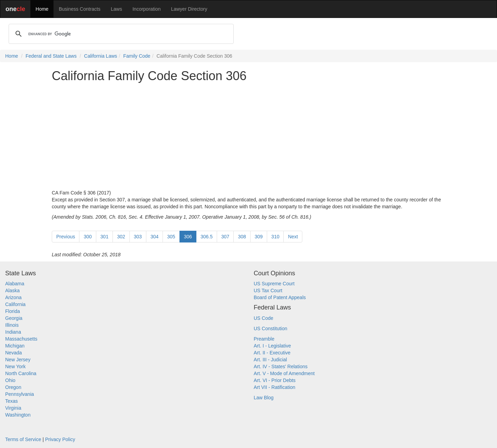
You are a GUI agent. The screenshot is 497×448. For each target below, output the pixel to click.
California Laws (101, 56)
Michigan (15, 346)
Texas (12, 401)
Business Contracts (80, 9)
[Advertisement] (248, 136)
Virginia (13, 408)
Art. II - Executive (272, 353)
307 (225, 237)
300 (87, 237)
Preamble (264, 339)
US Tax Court (268, 290)
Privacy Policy (60, 439)
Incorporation (147, 9)
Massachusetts (21, 339)
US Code (264, 318)
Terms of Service (23, 439)
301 (104, 237)
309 (259, 237)
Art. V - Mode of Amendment (284, 373)
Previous (66, 237)
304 (154, 237)
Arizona (13, 297)
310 (275, 237)
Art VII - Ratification (275, 387)
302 (121, 237)
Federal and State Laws (51, 56)
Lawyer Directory (189, 9)
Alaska (12, 290)
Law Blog (264, 398)
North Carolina (21, 373)
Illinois (12, 325)
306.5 (207, 237)
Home (42, 9)
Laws (116, 9)
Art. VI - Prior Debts (275, 380)
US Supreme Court (274, 284)
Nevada (13, 353)
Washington (18, 415)
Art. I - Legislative (272, 346)
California (15, 304)
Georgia (14, 318)
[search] (120, 34)
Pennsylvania (20, 394)
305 (171, 237)
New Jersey (18, 360)
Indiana (13, 332)
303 (138, 237)
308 (242, 237)
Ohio (10, 380)
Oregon (13, 387)
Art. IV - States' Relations (281, 366)
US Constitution (270, 328)
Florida (13, 311)
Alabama (15, 284)
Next (293, 237)
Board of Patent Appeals (280, 297)
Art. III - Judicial (270, 360)
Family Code (137, 56)
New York (15, 366)
